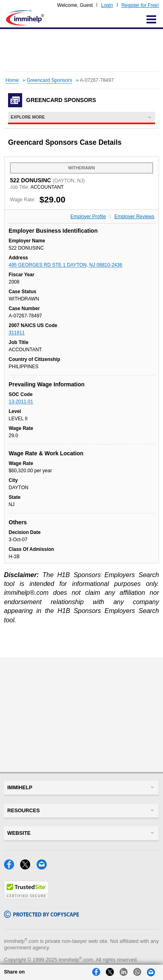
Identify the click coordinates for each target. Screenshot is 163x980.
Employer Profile (88, 217)
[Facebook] (12, 867)
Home (12, 80)
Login (107, 5)
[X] (28, 867)
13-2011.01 (21, 402)
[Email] (44, 867)
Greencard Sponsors (49, 80)
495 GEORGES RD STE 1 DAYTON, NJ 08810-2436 (66, 265)
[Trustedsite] (26, 897)
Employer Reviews (134, 217)
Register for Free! (140, 5)
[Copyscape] (41, 916)
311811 (17, 333)
